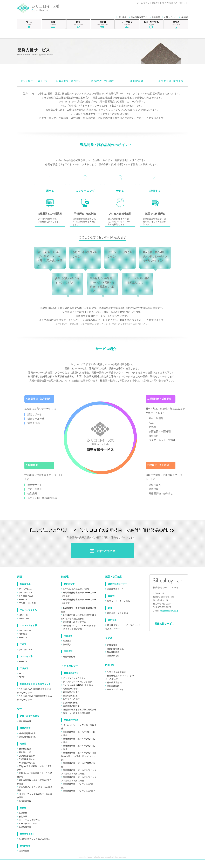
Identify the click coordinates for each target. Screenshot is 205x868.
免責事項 (156, 17)
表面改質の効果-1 (71, 692)
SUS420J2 (24, 618)
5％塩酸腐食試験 (27, 756)
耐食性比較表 (25, 749)
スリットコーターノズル (118, 601)
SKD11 (22, 674)
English (184, 17)
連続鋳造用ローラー (116, 589)
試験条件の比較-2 (71, 706)
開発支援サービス (164, 624)
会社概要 (122, 17)
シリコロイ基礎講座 (116, 672)
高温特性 (23, 813)
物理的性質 (24, 851)
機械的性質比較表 (27, 733)
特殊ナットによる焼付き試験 (77, 713)
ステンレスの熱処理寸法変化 (77, 589)
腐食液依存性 (25, 721)
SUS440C (23, 615)
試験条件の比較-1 (71, 703)
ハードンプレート (115, 689)
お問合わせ (102, 551)
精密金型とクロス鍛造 (117, 613)
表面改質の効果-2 (71, 696)
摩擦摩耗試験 (113, 686)
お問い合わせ (170, 17)
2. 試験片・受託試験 (103, 81)
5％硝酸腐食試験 (27, 763)
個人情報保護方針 (139, 17)
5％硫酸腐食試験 (27, 759)
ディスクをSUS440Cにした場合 (78, 685)
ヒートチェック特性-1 (29, 820)
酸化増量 (23, 817)
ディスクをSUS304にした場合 (77, 682)
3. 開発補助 (137, 81)
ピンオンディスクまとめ (74, 678)
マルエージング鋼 (27, 603)
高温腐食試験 (25, 827)
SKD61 (22, 677)
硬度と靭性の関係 (27, 737)
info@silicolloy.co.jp (169, 611)
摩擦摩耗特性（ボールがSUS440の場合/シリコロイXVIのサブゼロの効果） (79, 756)
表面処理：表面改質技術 (74, 622)
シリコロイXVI (26, 596)
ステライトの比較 (71, 699)
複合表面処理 (69, 657)
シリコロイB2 (25, 650)
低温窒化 (67, 641)
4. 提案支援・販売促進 (171, 81)
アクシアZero (25, 589)
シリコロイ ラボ (42, 9)
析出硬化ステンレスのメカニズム (35, 839)
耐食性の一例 (25, 752)
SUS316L (23, 638)
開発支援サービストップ (34, 81)
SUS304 (23, 634)
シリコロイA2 (25, 593)
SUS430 (23, 662)
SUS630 (23, 600)
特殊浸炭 (67, 645)
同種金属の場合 (70, 689)
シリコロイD (25, 631)
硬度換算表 (112, 645)
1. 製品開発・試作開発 (68, 81)
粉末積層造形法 (114, 683)
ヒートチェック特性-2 (29, 824)
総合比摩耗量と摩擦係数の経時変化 (80, 710)
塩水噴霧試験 (25, 801)
